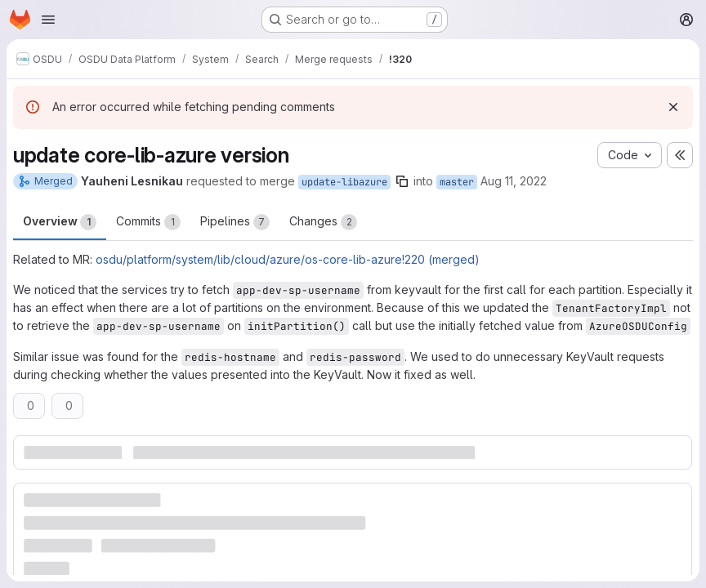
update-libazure (344, 182)
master (457, 182)
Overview (60, 222)
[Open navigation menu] (48, 20)
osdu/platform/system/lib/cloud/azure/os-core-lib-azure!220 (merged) (288, 259)
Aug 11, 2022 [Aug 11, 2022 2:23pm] (514, 181)
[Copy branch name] (402, 181)
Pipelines (235, 222)
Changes (323, 222)
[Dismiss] (673, 107)
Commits (148, 222)
